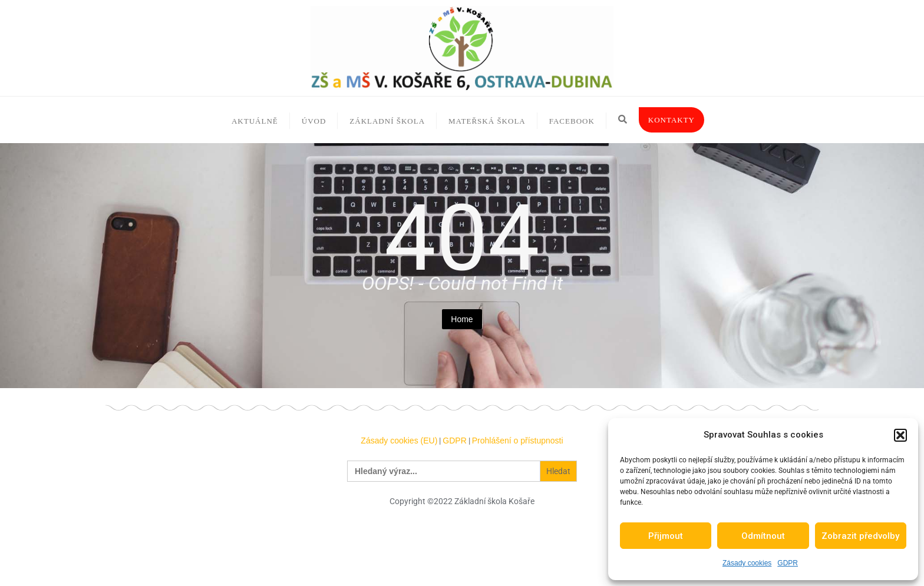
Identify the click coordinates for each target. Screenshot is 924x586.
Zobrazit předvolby (860, 536)
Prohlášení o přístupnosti (518, 441)
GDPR (788, 563)
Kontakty (671, 120)
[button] (900, 435)
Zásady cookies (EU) (399, 441)
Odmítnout (763, 536)
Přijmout (666, 536)
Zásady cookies (747, 563)
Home (462, 319)
